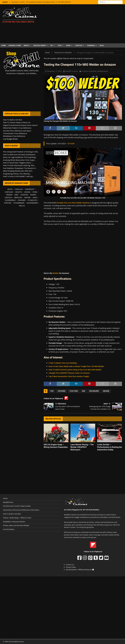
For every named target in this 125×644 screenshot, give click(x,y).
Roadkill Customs (72, 71)
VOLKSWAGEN (32, 203)
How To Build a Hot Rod (12, 120)
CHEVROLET (30, 189)
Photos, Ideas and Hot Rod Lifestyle (16, 525)
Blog (102, 45)
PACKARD (22, 200)
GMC (16, 195)
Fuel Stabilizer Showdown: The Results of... (20, 168)
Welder (56, 273)
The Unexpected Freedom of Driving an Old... (21, 152)
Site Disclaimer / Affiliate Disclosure (80, 570)
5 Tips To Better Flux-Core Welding (63, 363)
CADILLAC (19, 189)
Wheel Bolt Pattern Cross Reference (17, 128)
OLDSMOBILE (10, 200)
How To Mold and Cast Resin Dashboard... (20, 155)
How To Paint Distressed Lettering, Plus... (19, 165)
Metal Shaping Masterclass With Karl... (18, 171)
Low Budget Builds (10, 139)
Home (4, 45)
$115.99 (71, 143)
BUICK (10, 189)
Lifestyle (79, 45)
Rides (68, 45)
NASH (35, 197)
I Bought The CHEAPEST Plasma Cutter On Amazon (69, 373)
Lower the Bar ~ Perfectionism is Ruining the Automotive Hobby (110, 447)
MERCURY (18, 197)
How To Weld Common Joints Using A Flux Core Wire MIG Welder (75, 370)
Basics (26, 45)
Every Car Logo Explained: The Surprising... (20, 157)
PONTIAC (8, 203)
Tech (60, 45)
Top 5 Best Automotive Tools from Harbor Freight (69, 376)
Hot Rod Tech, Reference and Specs (17, 131)
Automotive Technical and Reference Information (21, 510)
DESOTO (19, 192)
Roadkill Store (15, 45)
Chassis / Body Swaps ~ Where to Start (17, 518)
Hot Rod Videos (9, 529)
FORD (35, 192)
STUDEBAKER (19, 203)
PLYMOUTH (32, 200)
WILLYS (22, 206)
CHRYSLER (9, 192)
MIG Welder (94, 391)
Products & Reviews (89, 71)
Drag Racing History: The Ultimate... (17, 174)
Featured (62, 391)
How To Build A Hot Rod (12, 514)
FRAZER (9, 195)
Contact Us (70, 565)
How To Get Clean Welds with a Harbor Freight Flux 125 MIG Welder (76, 366)
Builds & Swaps (40, 45)
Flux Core (74, 391)
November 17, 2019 (54, 71)
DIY (52, 45)
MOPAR (27, 197)
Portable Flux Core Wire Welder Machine (73, 203)
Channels (91, 45)
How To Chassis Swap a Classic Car (17, 122)
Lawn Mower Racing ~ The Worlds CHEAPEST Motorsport (82, 447)
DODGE (27, 192)
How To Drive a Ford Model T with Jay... (18, 176)
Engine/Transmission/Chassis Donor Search (20, 125)
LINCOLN (8, 197)
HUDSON (24, 195)
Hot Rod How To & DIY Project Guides (17, 506)
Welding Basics (103, 71)
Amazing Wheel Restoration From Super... (20, 160)
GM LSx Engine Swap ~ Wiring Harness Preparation (56, 446)
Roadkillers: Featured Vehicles (14, 522)
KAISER (33, 195)
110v (52, 391)
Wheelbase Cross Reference (14, 136)
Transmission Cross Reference (15, 133)
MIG (84, 391)
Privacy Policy (71, 567)
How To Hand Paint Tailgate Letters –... (18, 163)
